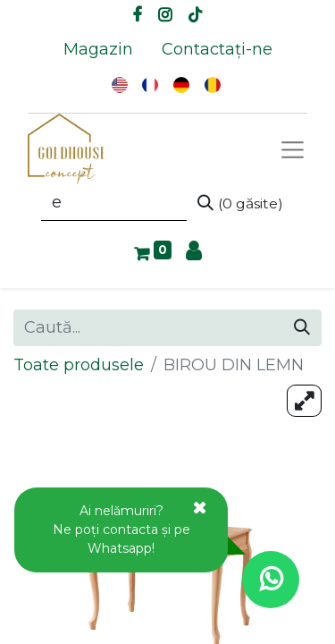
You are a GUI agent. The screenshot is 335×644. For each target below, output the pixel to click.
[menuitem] (98, 50)
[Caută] (240, 203)
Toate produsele (79, 365)
